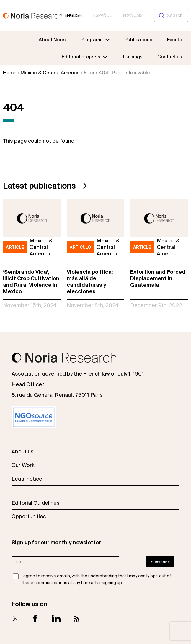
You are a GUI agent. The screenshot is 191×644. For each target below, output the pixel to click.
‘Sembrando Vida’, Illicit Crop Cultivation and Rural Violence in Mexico (31, 282)
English (73, 15)
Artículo (80, 247)
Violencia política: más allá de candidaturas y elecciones (90, 282)
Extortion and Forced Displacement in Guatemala (158, 278)
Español (102, 15)
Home (10, 73)
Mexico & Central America (50, 73)
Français (133, 15)
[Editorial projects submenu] (105, 57)
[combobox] (171, 15)
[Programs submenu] (95, 40)
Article (15, 247)
